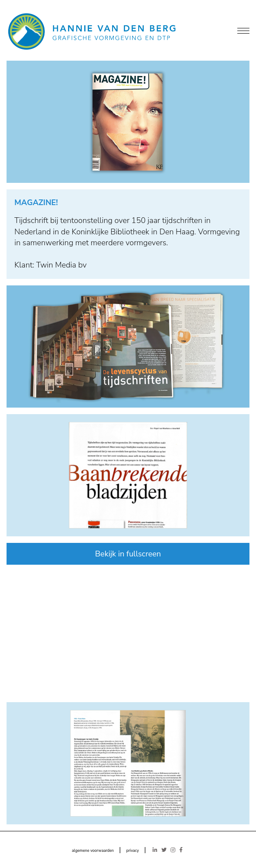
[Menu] (243, 31)
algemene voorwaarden (93, 851)
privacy (132, 851)
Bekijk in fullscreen (128, 554)
